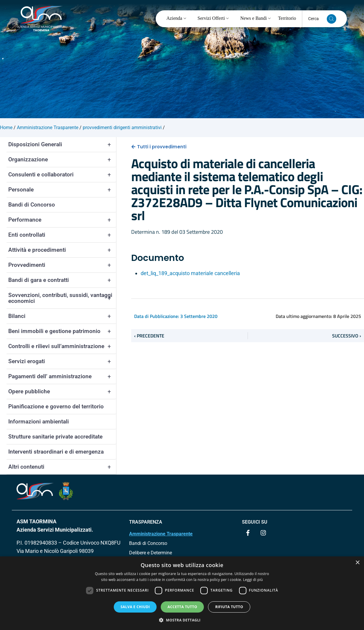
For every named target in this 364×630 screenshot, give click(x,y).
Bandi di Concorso (32, 205)
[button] (182, 620)
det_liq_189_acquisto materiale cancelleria (190, 273)
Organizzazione (62, 160)
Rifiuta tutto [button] (229, 607)
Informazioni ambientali (39, 422)
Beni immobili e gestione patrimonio (62, 331)
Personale (62, 190)
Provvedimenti (62, 265)
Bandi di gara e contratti (62, 280)
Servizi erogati (62, 361)
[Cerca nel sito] (331, 19)
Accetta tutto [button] (182, 607)
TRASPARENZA (146, 522)
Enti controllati (62, 235)
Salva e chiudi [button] (135, 607)
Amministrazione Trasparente (161, 534)
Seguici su (255, 522)
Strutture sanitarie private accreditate (55, 437)
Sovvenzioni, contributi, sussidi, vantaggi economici (62, 298)
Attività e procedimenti (62, 250)
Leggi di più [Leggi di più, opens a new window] (253, 580)
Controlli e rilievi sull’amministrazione (62, 346)
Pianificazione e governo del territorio (56, 406)
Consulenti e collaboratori (62, 175)
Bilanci (62, 316)
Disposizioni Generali (62, 144)
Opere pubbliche (62, 392)
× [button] (357, 563)
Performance (62, 220)
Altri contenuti (62, 467)
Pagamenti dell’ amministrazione (62, 376)
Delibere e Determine (151, 553)
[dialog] (182, 593)
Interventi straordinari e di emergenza (56, 452)
